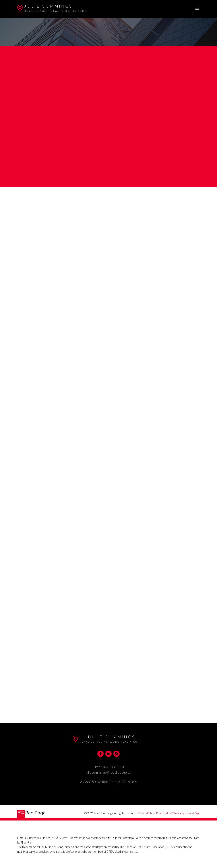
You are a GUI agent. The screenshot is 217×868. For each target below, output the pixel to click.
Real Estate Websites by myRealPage (178, 813)
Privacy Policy (146, 813)
